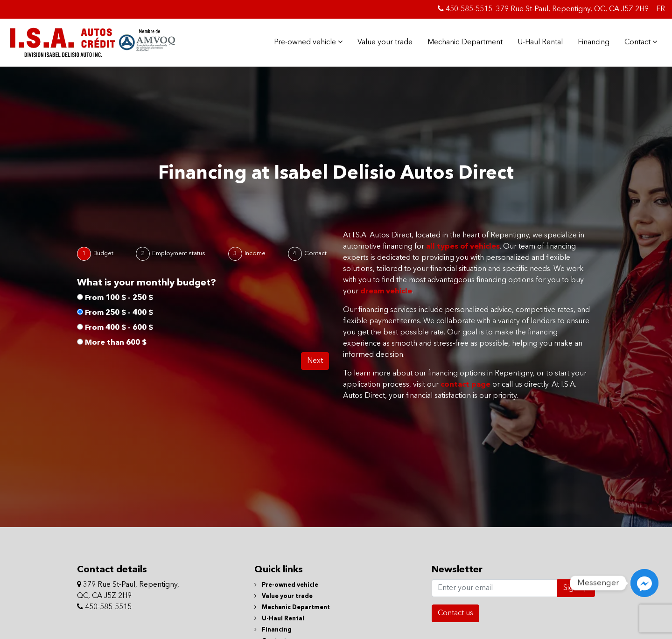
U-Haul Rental (540, 42)
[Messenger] (644, 583)
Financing (594, 42)
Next (315, 361)
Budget (103, 254)
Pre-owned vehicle (308, 42)
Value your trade (385, 42)
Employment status (179, 254)
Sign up (576, 588)
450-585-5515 (465, 9)
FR (661, 9)
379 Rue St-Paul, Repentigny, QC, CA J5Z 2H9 (572, 9)
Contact (641, 42)
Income (255, 254)
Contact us (455, 613)
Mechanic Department (465, 42)
